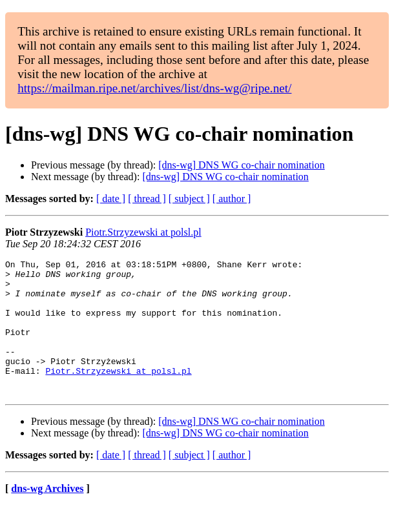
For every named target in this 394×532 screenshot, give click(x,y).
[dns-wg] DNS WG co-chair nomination (241, 165)
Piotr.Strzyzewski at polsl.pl (143, 232)
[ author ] (232, 199)
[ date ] (111, 199)
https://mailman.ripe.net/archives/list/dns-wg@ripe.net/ (154, 88)
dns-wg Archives (47, 516)
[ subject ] (189, 199)
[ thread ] (147, 199)
